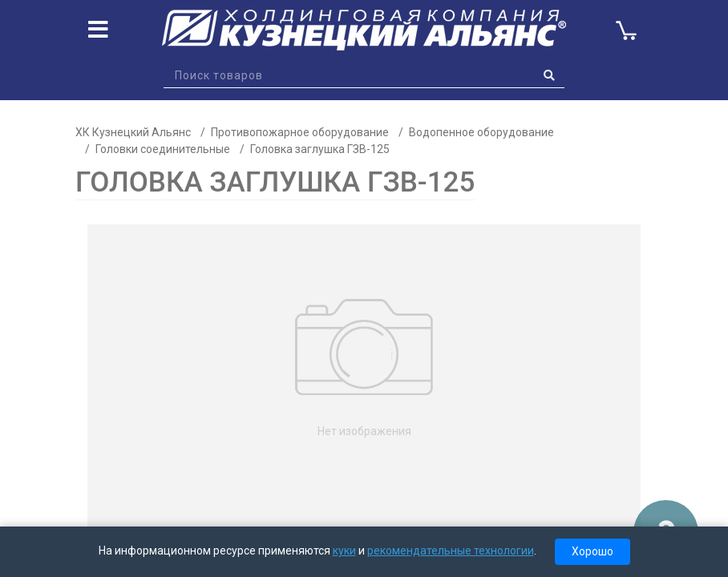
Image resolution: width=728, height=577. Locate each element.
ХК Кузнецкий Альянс (133, 132)
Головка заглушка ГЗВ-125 (320, 149)
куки (344, 551)
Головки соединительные (163, 149)
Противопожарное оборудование (300, 132)
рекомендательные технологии (451, 551)
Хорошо (593, 551)
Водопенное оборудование (481, 132)
